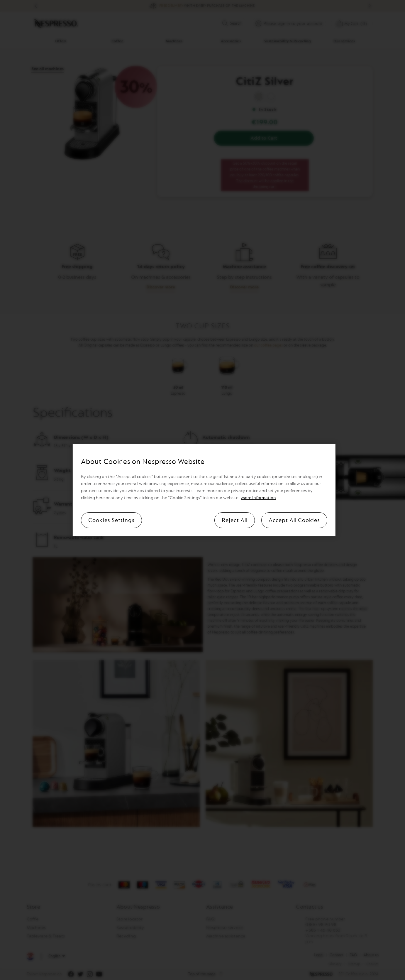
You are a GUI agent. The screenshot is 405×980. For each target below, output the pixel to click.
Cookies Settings (111, 520)
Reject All (235, 520)
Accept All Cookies (294, 520)
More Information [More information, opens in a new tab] (259, 498)
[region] (204, 490)
